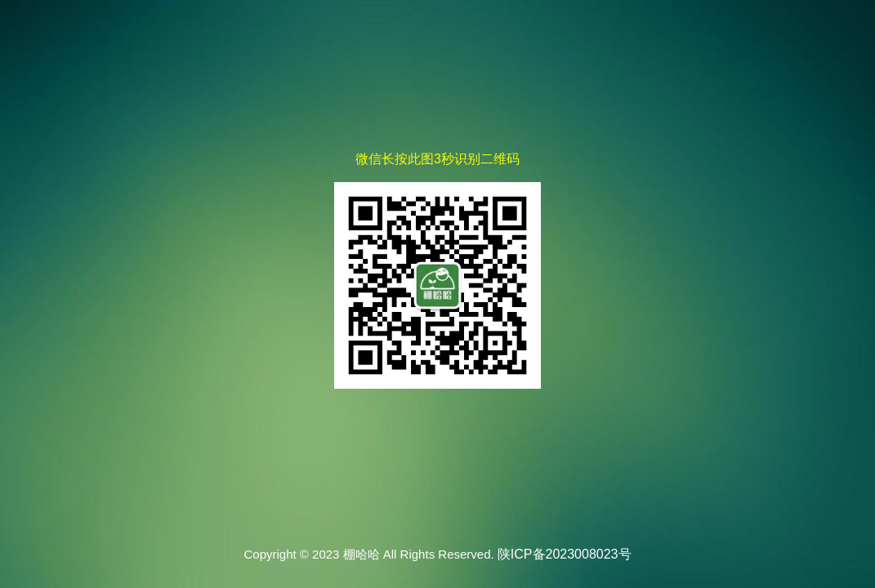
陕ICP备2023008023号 (565, 554)
